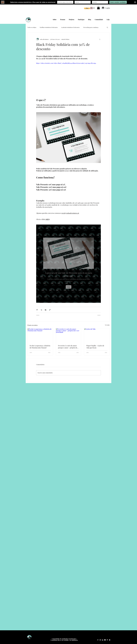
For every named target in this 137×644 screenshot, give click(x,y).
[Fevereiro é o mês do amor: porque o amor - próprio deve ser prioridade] (69, 335)
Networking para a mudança (91, 27)
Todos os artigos (32, 27)
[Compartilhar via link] (50, 310)
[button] (87, 8)
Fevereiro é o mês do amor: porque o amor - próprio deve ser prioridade (68, 347)
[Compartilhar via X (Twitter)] (41, 310)
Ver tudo (107, 325)
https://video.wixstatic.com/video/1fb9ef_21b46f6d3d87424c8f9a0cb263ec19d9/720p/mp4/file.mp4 (66, 63)
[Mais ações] (100, 39)
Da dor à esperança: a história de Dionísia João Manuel (40, 347)
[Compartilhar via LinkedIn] (46, 310)
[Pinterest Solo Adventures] (107, 640)
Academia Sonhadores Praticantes (70, 27)
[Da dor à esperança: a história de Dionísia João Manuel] (40, 335)
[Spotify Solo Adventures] (110, 640)
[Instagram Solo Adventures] (100, 640)
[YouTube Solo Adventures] (105, 640)
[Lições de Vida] (97, 335)
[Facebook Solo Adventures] (98, 640)
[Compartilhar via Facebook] (37, 310)
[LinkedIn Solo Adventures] (103, 640)
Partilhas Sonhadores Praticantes (49, 27)
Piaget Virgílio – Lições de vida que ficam (95, 347)
